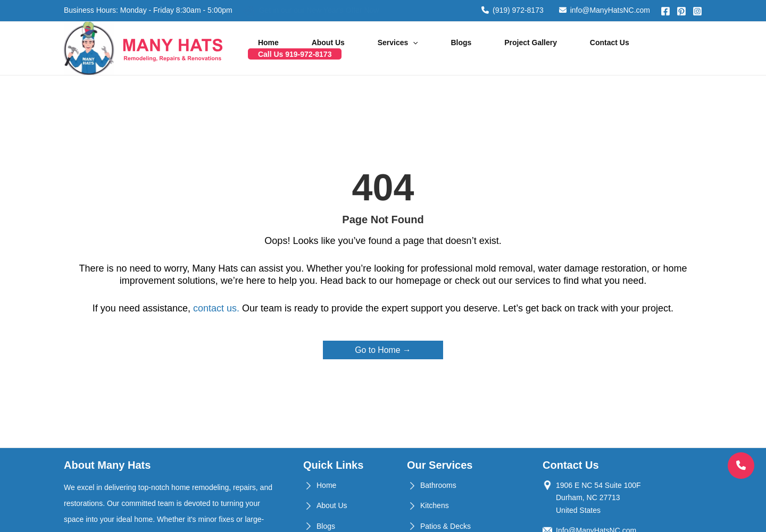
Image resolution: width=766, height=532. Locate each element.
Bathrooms (438, 485)
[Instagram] (697, 11)
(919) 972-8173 (513, 10)
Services (405, 48)
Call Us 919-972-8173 (655, 48)
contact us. (216, 308)
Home (301, 48)
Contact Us (579, 48)
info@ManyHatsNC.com (605, 10)
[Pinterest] (681, 11)
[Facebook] (665, 11)
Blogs (456, 48)
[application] (420, 48)
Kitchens (435, 505)
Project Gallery (513, 48)
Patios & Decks (446, 526)
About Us (348, 48)
